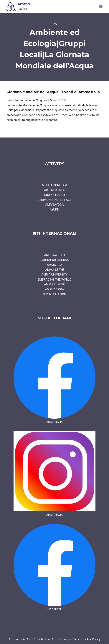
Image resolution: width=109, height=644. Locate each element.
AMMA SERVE (55, 270)
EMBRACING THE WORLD (54, 280)
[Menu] (101, 7)
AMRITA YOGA (54, 289)
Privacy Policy (69, 639)
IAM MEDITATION (54, 294)
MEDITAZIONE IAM (54, 185)
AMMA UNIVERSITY (54, 275)
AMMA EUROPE (54, 284)
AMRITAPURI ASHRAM (54, 260)
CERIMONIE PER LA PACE (55, 200)
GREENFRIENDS (54, 190)
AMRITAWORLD (54, 255)
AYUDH (55, 209)
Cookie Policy (91, 639)
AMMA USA (54, 265)
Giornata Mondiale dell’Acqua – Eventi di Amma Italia (53, 92)
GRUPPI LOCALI (55, 195)
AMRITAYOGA (55, 205)
